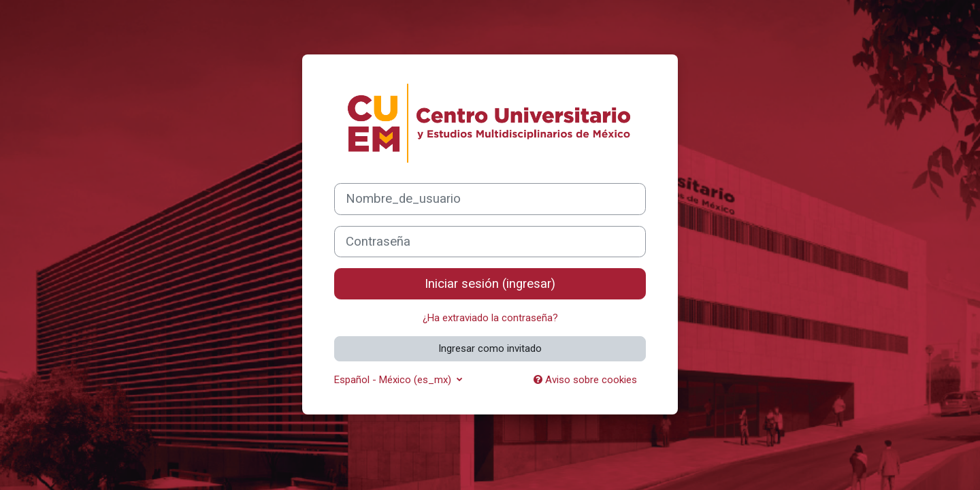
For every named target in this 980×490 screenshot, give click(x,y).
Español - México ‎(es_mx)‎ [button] (394, 380)
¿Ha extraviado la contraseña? (490, 318)
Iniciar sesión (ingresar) (490, 284)
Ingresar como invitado (490, 348)
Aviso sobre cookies (585, 380)
